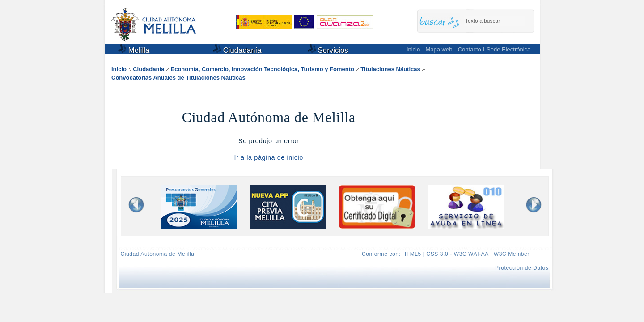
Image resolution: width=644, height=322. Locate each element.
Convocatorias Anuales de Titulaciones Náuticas (178, 78)
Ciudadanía (237, 49)
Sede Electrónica (508, 49)
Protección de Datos (522, 268)
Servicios (328, 49)
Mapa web (439, 49)
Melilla (134, 49)
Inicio (413, 49)
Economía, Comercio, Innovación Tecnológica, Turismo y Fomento (263, 69)
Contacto (470, 49)
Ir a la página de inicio (269, 157)
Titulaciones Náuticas (390, 69)
